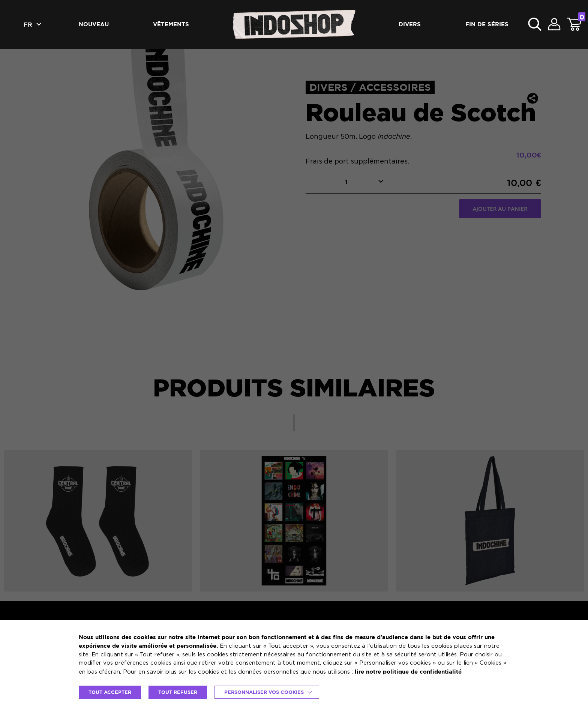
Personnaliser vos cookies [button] (264, 692)
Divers (410, 24)
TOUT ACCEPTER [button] (110, 692)
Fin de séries (487, 24)
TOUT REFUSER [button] (178, 692)
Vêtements (171, 24)
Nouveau (94, 24)
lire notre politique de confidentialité (408, 672)
